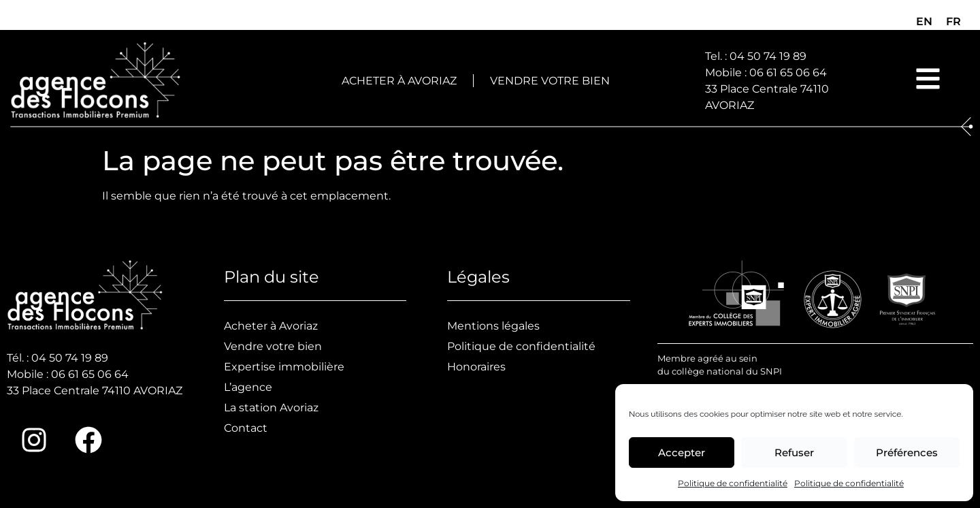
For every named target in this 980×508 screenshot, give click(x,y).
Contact (246, 428)
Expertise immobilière (284, 367)
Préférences (907, 453)
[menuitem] (924, 22)
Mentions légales (493, 326)
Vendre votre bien (550, 81)
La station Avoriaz (271, 408)
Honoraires (476, 367)
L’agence (248, 387)
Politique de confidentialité (733, 483)
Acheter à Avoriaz (399, 81)
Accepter (682, 453)
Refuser (794, 453)
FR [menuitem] (953, 21)
